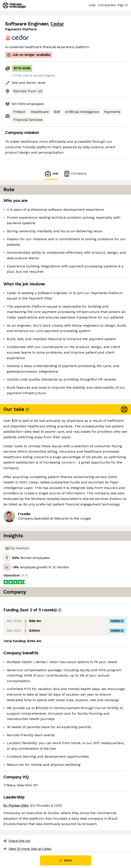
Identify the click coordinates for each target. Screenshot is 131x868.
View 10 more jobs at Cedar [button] (28, 849)
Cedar (57, 24)
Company (75, 174)
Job (51, 174)
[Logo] (14, 5)
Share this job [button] (17, 841)
